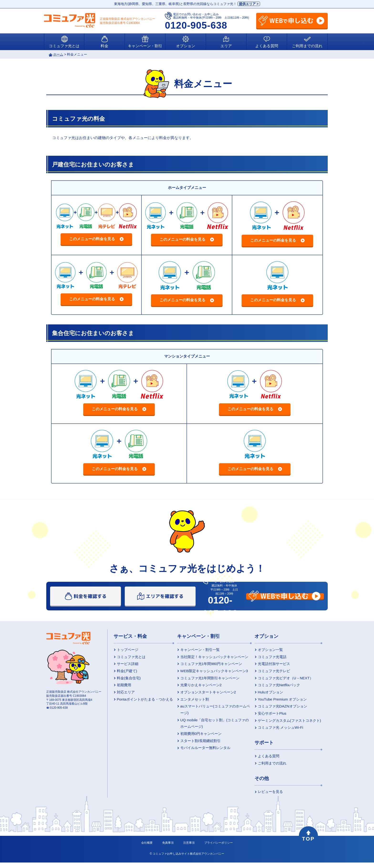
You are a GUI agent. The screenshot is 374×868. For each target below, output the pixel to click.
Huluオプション (267, 694)
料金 (104, 46)
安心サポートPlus (268, 717)
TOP (308, 841)
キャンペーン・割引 (145, 46)
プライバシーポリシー (218, 848)
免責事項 (168, 848)
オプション (186, 46)
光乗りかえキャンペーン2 (197, 687)
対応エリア (124, 694)
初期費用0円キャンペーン (197, 736)
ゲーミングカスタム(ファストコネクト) (285, 724)
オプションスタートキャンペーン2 (204, 694)
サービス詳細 (126, 665)
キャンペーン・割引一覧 (196, 650)
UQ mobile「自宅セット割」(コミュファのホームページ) (211, 726)
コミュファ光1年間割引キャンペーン (205, 680)
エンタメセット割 (191, 702)
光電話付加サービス (270, 665)
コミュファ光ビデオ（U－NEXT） (281, 680)
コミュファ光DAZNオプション (278, 709)
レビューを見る (267, 797)
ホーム (58, 54)
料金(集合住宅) (127, 680)
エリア (226, 46)
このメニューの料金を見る (92, 239)
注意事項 (189, 848)
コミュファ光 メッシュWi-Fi (276, 732)
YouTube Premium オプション (278, 702)
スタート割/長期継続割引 (197, 744)
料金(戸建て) (125, 672)
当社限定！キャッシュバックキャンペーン (209, 657)
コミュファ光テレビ (270, 672)
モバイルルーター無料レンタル (201, 751)
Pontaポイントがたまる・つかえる (142, 702)
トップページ (126, 650)
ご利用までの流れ (307, 46)
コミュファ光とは (64, 46)
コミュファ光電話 (269, 657)
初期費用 (123, 687)
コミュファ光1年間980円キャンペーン (206, 665)
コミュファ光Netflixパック (275, 687)
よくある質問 (267, 46)
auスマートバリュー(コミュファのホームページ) (210, 712)
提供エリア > (249, 4)
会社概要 (147, 848)
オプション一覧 (267, 650)
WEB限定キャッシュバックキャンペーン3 (209, 672)
